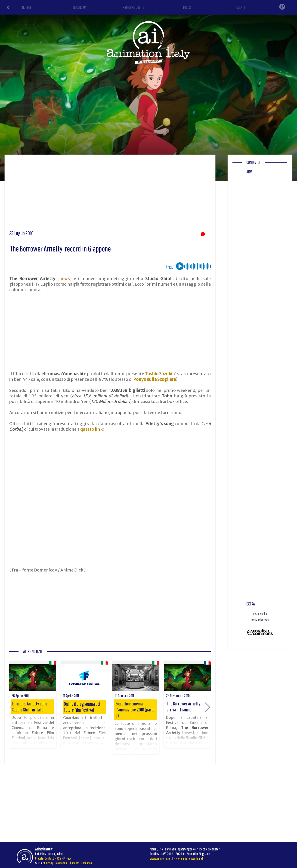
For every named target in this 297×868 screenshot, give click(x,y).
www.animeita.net (161, 858)
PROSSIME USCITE (134, 7)
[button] (208, 708)
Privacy (67, 858)
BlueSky (49, 863)
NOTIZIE (27, 7)
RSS (59, 858)
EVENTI (241, 7)
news (65, 279)
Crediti (39, 858)
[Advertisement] (110, 194)
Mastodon (61, 863)
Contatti (50, 858)
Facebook (87, 863)
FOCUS (187, 7)
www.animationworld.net (188, 858)
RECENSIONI (80, 7)
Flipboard (74, 863)
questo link (91, 429)
